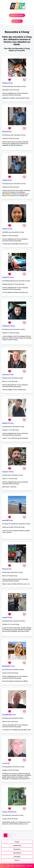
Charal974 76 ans (8, 277)
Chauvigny (17, 857)
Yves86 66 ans (7, 180)
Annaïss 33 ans (7, 229)
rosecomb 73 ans (8, 375)
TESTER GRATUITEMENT (17, 15)
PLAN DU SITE (20, 866)
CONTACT (29, 866)
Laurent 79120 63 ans (9, 812)
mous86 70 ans (7, 618)
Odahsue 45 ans (7, 83)
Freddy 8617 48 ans (9, 326)
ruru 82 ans (6, 763)
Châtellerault (17, 846)
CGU (13, 866)
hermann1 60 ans (8, 472)
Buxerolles (17, 849)
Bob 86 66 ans (7, 132)
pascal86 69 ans (8, 520)
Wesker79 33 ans (8, 423)
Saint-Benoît (17, 853)
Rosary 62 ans (7, 569)
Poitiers (17, 842)
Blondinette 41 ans (8, 666)
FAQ (9, 866)
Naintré (17, 860)
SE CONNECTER (17, 21)
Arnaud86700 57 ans (9, 715)
